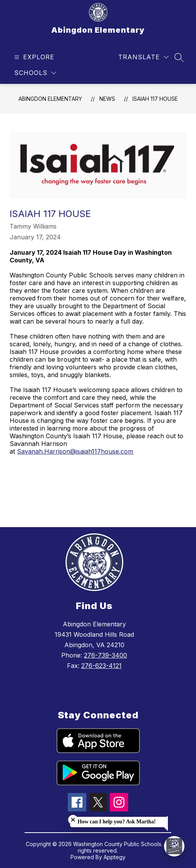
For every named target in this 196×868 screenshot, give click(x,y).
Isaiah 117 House (155, 99)
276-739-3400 (106, 655)
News (107, 99)
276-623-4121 (101, 666)
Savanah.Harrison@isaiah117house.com (75, 451)
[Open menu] (33, 57)
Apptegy (115, 857)
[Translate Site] (143, 57)
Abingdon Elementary (50, 99)
